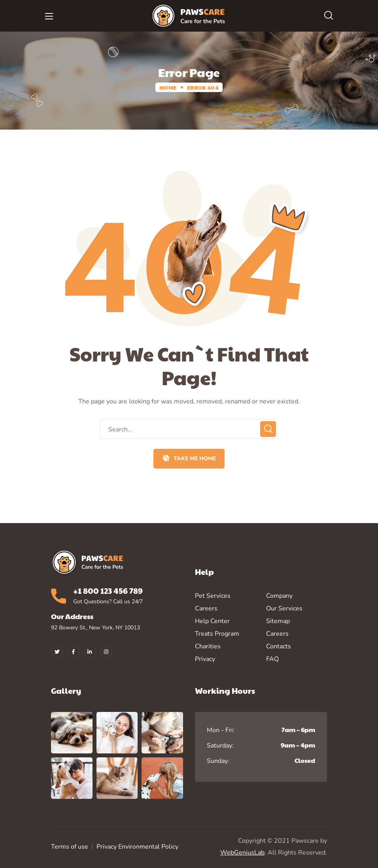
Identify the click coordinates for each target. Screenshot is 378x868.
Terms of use (70, 847)
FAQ (272, 659)
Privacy (205, 659)
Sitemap (278, 621)
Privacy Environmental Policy (137, 847)
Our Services (284, 608)
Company (279, 596)
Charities (208, 646)
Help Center (212, 621)
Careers (206, 608)
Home (168, 87)
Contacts (279, 646)
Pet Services (213, 596)
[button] (329, 16)
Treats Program (217, 634)
